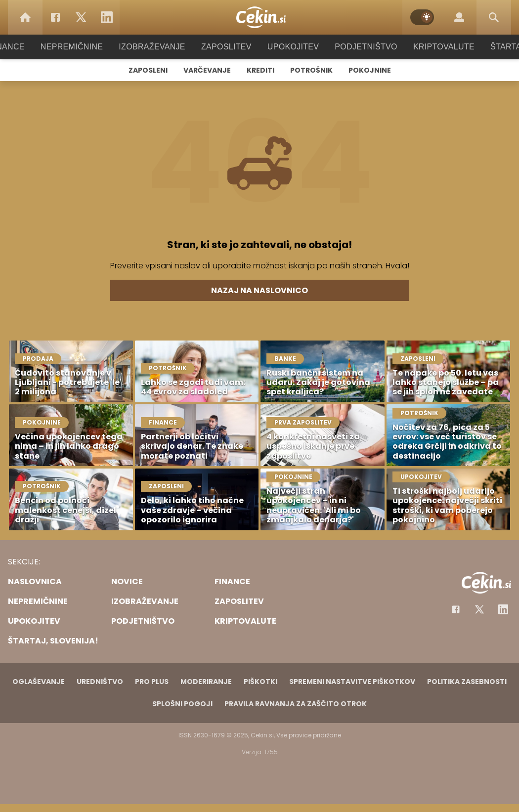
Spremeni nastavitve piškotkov (352, 682)
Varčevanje (207, 70)
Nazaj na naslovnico (259, 290)
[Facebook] (55, 17)
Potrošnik (311, 70)
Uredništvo (100, 682)
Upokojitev (290, 47)
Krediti (260, 70)
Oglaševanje (39, 682)
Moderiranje (206, 682)
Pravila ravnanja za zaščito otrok (296, 704)
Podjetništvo (360, 47)
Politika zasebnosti (467, 682)
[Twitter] (81, 17)
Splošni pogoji (182, 704)
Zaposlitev (226, 47)
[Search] (494, 17)
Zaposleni (148, 70)
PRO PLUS (152, 682)
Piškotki (260, 682)
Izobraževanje (156, 47)
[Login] (459, 17)
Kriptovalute (434, 47)
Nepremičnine (81, 47)
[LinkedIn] (107, 17)
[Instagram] (503, 609)
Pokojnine (370, 70)
